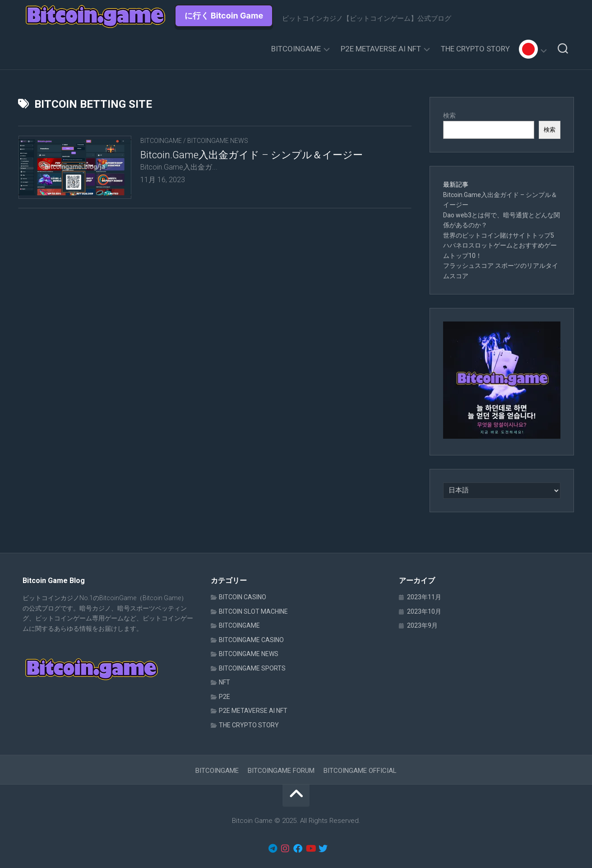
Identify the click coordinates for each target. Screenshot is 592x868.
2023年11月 (424, 597)
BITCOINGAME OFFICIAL (360, 771)
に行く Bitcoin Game (224, 16)
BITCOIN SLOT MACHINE (253, 611)
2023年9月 (422, 625)
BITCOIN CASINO (243, 597)
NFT (224, 682)
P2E (224, 697)
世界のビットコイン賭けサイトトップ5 (499, 235)
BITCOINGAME (296, 49)
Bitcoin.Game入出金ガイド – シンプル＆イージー (252, 155)
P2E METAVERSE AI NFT (381, 49)
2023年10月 (424, 611)
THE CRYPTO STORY (475, 49)
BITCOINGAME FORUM (281, 771)
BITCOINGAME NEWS (218, 141)
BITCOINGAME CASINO (251, 640)
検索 (449, 115)
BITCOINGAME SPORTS (252, 668)
